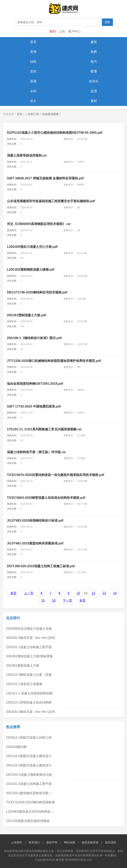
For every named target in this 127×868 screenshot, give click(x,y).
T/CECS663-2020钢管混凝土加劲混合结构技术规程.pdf (46, 498)
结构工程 (33, 114)
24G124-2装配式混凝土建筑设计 (29, 765)
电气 (94, 62)
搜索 (107, 22)
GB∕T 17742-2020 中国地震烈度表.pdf (34, 406)
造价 (33, 71)
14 (115, 593)
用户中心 (74, 31)
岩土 (33, 101)
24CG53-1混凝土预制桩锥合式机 (29, 775)
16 (54, 600)
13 (104, 593)
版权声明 (52, 842)
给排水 (94, 81)
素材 (94, 101)
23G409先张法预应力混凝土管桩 (29, 629)
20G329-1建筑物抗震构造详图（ (29, 793)
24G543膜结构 (16, 747)
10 (78, 593)
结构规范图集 (50, 114)
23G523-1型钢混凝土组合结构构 (29, 702)
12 (93, 593)
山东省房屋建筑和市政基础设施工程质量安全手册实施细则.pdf (51, 201)
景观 (33, 81)
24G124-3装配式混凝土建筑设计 (29, 756)
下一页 (67, 600)
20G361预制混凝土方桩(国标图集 (29, 656)
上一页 (29, 593)
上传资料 (16, 842)
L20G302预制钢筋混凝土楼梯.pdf (31, 270)
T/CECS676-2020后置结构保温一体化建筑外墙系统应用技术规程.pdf (56, 475)
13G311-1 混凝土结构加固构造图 (29, 693)
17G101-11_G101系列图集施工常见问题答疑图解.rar (44, 429)
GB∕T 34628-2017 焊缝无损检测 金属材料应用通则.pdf (45, 178)
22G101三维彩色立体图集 (24, 684)
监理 (94, 91)
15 (43, 600)
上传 (62, 31)
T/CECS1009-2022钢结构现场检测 (30, 802)
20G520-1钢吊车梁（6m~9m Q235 (31, 712)
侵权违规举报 (90, 842)
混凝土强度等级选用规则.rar (27, 155)
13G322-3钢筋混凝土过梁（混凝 (29, 675)
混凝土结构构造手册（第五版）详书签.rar (36, 452)
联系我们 (34, 842)
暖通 (94, 71)
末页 (82, 600)
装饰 (33, 52)
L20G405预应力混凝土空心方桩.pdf (32, 247)
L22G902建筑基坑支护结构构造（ (30, 812)
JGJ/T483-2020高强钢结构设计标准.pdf (35, 521)
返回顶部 (111, 842)
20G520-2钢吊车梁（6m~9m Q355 (31, 638)
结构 (33, 62)
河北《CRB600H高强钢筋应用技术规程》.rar (39, 224)
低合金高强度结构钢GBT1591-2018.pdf (35, 384)
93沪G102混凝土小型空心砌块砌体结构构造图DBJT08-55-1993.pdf (55, 133)
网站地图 (70, 842)
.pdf (27, 315)
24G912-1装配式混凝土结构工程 (29, 738)
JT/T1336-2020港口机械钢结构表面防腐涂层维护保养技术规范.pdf (54, 361)
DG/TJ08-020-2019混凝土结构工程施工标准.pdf (41, 566)
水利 (33, 91)
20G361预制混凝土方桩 (23, 666)
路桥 (94, 52)
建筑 (94, 42)
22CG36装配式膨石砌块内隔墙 (28, 821)
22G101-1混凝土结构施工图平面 (29, 647)
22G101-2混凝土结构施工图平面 (29, 784)
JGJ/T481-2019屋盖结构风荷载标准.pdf (35, 543)
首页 (33, 42)
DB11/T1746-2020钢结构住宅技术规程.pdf (37, 292)
